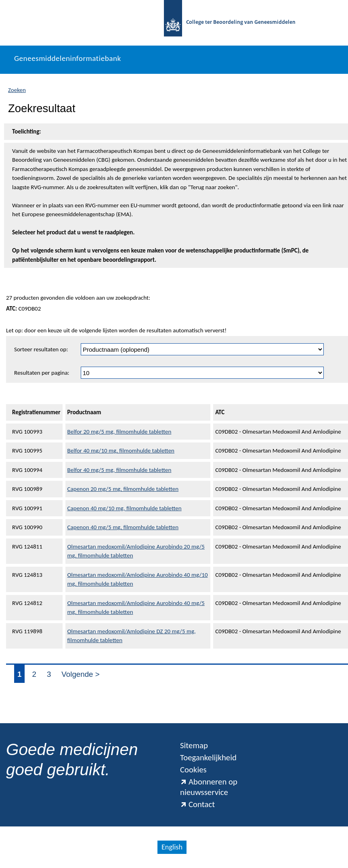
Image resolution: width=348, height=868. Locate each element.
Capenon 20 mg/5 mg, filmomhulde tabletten (123, 489)
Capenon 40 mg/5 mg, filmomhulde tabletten (123, 527)
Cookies (193, 770)
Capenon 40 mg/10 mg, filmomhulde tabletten (125, 508)
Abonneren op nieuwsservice (209, 787)
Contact (197, 804)
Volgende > (80, 674)
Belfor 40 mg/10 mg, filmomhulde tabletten (121, 451)
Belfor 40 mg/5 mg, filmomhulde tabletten (119, 470)
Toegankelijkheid (208, 757)
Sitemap (194, 745)
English (172, 847)
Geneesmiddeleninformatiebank (68, 58)
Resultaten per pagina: (42, 373)
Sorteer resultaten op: (41, 349)
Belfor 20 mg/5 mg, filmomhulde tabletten (119, 432)
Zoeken (17, 90)
